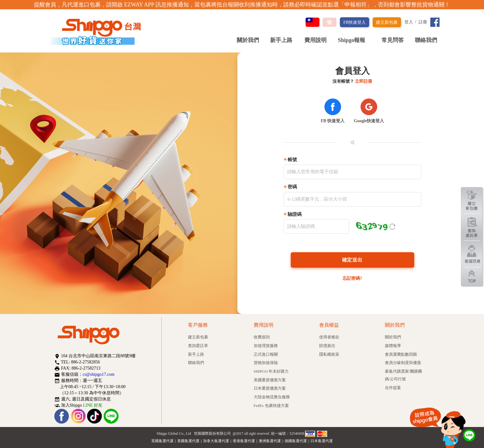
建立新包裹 (387, 22)
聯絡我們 (426, 40)
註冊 (423, 22)
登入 (409, 22)
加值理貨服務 (266, 346)
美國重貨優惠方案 (270, 380)
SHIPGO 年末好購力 (271, 371)
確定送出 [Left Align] (352, 260)
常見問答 (393, 40)
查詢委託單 (198, 346)
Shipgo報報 (354, 40)
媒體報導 (393, 346)
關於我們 (248, 40)
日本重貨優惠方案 (270, 388)
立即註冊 (364, 81)
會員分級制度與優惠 (403, 363)
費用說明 (315, 40)
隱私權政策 (329, 354)
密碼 (292, 187)
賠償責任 (327, 346)
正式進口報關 (266, 354)
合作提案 (393, 388)
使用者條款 (329, 337)
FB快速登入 (355, 22)
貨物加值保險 (266, 363)
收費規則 (262, 337)
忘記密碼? (352, 278)
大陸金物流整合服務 (272, 397)
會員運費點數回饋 (401, 354)
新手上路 (281, 40)
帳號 (292, 160)
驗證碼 (295, 214)
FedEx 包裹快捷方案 (271, 406)
